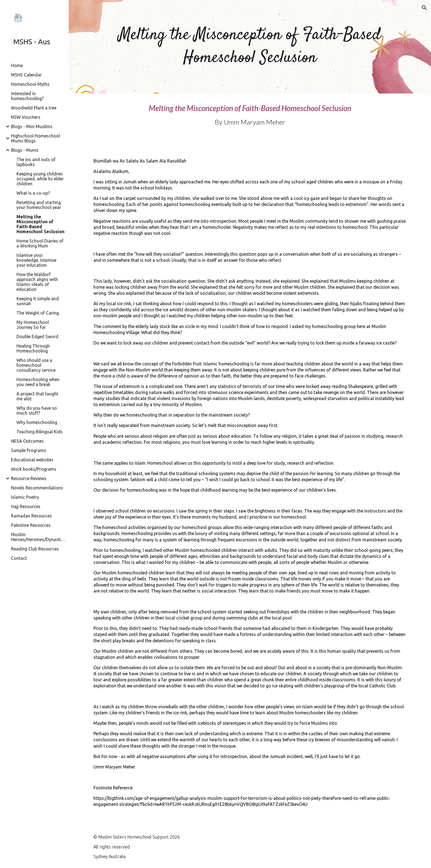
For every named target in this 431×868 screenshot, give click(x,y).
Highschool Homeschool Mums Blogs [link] (35, 138)
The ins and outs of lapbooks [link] (36, 162)
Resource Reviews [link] (29, 478)
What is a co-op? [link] (33, 193)
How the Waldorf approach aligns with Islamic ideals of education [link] (37, 282)
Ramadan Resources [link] (31, 516)
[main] (250, 47)
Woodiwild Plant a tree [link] (34, 108)
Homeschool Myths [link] (30, 84)
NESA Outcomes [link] (27, 441)
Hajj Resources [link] (26, 506)
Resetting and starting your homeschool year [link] (39, 205)
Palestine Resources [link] (31, 525)
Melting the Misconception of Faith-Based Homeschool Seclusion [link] (40, 224)
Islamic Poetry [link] (25, 497)
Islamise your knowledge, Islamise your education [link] (36, 260)
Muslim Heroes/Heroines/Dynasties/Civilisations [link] (38, 537)
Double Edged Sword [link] (37, 337)
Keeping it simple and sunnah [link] (38, 301)
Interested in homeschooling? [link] (27, 96)
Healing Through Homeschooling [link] (33, 348)
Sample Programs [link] (29, 450)
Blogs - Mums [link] (25, 150)
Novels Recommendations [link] (37, 488)
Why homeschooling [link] (37, 422)
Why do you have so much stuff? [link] (37, 410)
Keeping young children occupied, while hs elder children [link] (40, 179)
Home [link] (17, 65)
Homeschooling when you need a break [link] (38, 382)
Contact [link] (19, 558)
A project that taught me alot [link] (37, 396)
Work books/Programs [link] (34, 469)
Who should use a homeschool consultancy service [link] (36, 365)
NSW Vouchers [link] (26, 117)
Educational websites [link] (32, 460)
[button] (424, 8)
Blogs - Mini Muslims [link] (32, 126)
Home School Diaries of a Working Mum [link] (40, 243)
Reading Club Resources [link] (35, 549)
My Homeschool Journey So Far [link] (33, 325)
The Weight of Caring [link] (38, 313)
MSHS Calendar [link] (26, 75)
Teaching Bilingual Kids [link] (40, 432)
